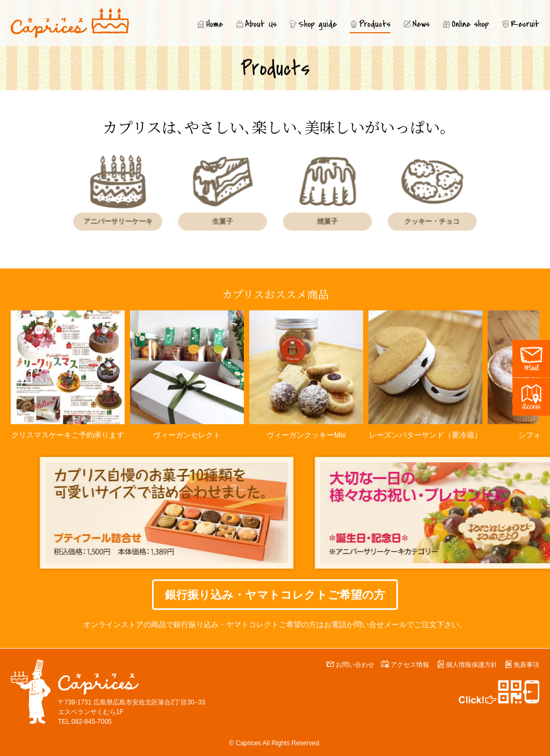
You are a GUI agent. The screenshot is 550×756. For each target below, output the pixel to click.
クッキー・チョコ (418, 220)
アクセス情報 (410, 665)
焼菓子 (323, 220)
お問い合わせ (355, 665)
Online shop (470, 24)
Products (375, 24)
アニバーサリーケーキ (132, 220)
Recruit (525, 24)
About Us (261, 24)
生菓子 (227, 220)
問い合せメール (380, 624)
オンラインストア (113, 624)
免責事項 (526, 665)
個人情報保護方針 (472, 665)
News (421, 24)
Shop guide (317, 24)
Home (215, 24)
